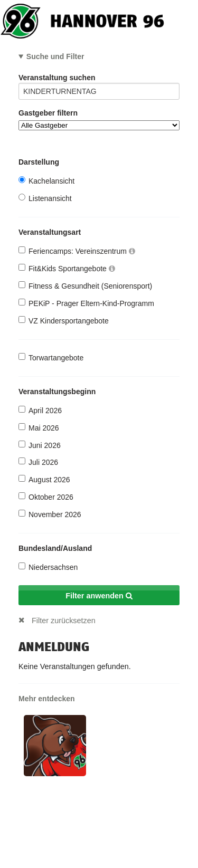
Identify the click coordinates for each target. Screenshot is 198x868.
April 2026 (40, 410)
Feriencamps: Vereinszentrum (77, 251)
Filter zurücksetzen (64, 621)
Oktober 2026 (46, 497)
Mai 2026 (39, 428)
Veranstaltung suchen (99, 79)
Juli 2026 (38, 462)
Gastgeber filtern (99, 120)
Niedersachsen (48, 567)
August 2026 (44, 479)
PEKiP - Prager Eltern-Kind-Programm (86, 303)
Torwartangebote (51, 357)
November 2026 (50, 514)
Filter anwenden (99, 596)
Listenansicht (45, 198)
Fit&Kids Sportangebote (67, 268)
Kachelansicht (46, 181)
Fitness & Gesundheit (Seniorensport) (85, 286)
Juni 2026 (40, 445)
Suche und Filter (55, 56)
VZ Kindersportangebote (64, 321)
